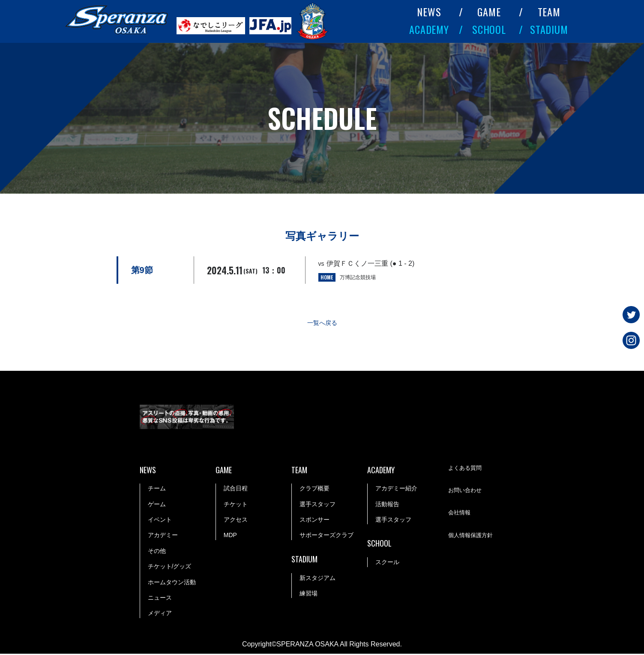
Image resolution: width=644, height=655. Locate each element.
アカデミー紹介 (396, 490)
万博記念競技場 (358, 277)
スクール (387, 563)
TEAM (549, 12)
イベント (160, 521)
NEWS (429, 12)
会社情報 (460, 514)
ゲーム (157, 505)
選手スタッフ (318, 505)
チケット (236, 505)
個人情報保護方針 (472, 537)
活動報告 (387, 505)
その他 (157, 552)
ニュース (160, 599)
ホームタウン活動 (172, 583)
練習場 (309, 595)
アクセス (236, 521)
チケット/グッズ (170, 568)
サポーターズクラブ (326, 536)
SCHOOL (489, 29)
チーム (157, 490)
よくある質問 (466, 470)
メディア (160, 614)
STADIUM (549, 29)
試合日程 (236, 490)
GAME (489, 12)
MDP (230, 536)
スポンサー (315, 521)
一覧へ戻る (322, 323)
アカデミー (163, 536)
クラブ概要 (315, 490)
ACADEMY (429, 29)
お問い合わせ (466, 492)
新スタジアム (318, 579)
